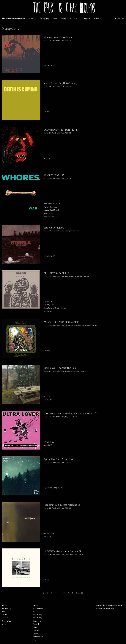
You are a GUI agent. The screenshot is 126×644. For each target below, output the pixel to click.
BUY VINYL (47, 111)
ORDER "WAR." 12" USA (52, 204)
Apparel (36, 624)
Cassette (36, 630)
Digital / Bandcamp (51, 207)
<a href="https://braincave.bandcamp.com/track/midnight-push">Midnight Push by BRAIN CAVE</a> (84, 383)
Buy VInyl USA (49, 302)
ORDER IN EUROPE (50, 216)
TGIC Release (38, 608)
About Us (73, 18)
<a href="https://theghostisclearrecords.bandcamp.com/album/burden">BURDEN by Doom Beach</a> (84, 145)
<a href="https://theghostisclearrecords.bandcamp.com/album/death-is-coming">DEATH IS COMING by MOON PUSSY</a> (84, 98)
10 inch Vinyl (38, 618)
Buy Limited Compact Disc (53, 487)
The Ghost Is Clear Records (14, 18)
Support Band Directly (52, 210)
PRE (34, 640)
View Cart (119, 18)
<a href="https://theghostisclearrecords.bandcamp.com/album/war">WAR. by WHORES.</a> (84, 190)
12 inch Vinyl (38, 615)
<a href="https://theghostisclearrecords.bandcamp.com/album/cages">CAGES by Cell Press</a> (84, 288)
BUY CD (46, 580)
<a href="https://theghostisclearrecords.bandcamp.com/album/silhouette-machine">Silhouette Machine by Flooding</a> (84, 520)
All (34, 611)
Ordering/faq (86, 18)
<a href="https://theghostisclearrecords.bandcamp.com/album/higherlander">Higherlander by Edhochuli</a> (84, 337)
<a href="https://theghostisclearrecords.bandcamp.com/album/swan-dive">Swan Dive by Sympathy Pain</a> (84, 474)
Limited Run (109, 608)
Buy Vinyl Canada (50, 305)
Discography (44, 18)
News (55, 18)
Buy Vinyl (47, 158)
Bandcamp (48, 311)
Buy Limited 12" (49, 66)
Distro (35, 627)
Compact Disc (38, 637)
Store (31, 18)
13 (82, 593)
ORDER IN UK (48, 213)
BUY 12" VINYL (49, 442)
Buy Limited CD (49, 256)
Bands (97, 18)
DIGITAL (36, 634)
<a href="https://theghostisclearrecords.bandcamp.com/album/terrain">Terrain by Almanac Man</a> (84, 52)
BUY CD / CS (48, 536)
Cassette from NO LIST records (55, 308)
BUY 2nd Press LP (50, 533)
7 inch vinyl (37, 621)
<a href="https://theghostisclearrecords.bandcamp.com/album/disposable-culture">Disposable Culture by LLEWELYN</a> (84, 566)
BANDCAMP (48, 445)
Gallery (63, 18)
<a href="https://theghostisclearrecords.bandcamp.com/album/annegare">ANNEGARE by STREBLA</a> (84, 243)
